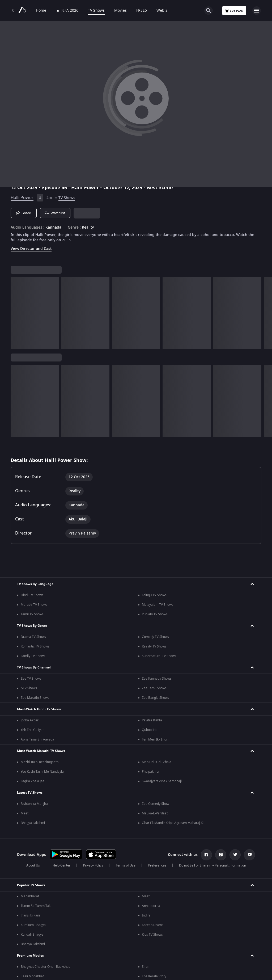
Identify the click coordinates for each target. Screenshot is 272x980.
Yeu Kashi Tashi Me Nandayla (42, 772)
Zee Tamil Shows (154, 688)
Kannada (53, 228)
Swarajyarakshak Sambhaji (162, 781)
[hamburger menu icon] (257, 11)
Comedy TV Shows (155, 637)
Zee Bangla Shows (155, 698)
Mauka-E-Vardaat (155, 813)
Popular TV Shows (31, 885)
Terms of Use (126, 865)
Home (41, 11)
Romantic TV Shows (35, 646)
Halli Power (22, 198)
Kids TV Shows (152, 935)
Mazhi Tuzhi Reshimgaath (40, 762)
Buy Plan (234, 11)
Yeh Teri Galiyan (33, 730)
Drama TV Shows (33, 637)
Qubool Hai (150, 730)
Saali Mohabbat (32, 976)
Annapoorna (151, 906)
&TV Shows (29, 688)
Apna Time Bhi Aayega (37, 739)
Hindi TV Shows (32, 595)
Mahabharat (30, 896)
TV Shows (96, 11)
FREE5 (142, 11)
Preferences (157, 865)
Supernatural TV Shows (159, 656)
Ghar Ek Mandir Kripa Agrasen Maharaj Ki (173, 823)
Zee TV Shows (31, 679)
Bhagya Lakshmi (33, 823)
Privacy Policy (93, 865)
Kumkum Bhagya (33, 925)
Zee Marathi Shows (35, 698)
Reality (88, 228)
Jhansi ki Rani (30, 915)
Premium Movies (30, 956)
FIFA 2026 (67, 11)
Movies (120, 11)
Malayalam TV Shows (158, 605)
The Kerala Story (154, 976)
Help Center (61, 865)
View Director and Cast (31, 249)
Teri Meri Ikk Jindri (155, 739)
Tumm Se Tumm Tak (36, 906)
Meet (25, 813)
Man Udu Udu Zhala (157, 762)
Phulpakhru (150, 772)
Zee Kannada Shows (157, 679)
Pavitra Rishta (152, 720)
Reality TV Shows (154, 646)
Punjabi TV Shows (155, 614)
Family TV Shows (33, 656)
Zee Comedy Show (156, 804)
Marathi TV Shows (34, 605)
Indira (146, 915)
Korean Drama (153, 925)
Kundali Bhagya (32, 935)
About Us (33, 865)
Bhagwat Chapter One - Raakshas (45, 967)
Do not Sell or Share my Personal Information (212, 865)
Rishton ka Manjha (34, 804)
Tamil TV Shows (32, 614)
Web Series (166, 11)
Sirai (145, 967)
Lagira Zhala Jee (33, 781)
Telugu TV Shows (154, 595)
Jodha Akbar (30, 720)
